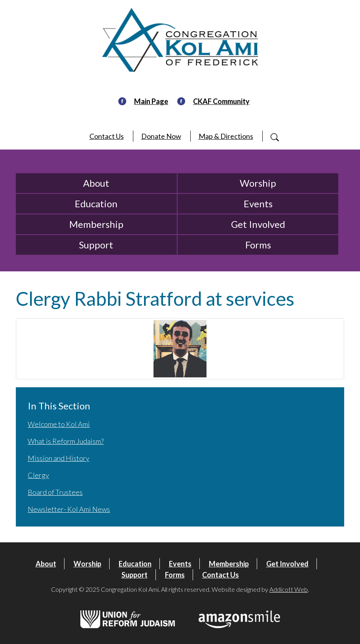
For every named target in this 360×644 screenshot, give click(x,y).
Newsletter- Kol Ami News (69, 509)
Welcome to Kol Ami (59, 424)
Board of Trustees (55, 492)
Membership (96, 224)
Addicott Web (289, 589)
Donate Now (161, 136)
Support (96, 245)
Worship (258, 183)
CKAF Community (221, 101)
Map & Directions (226, 136)
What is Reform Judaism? (66, 441)
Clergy (38, 475)
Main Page (151, 101)
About (96, 183)
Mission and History (59, 458)
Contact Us (107, 136)
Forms (258, 245)
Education (96, 204)
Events (258, 204)
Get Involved (258, 224)
